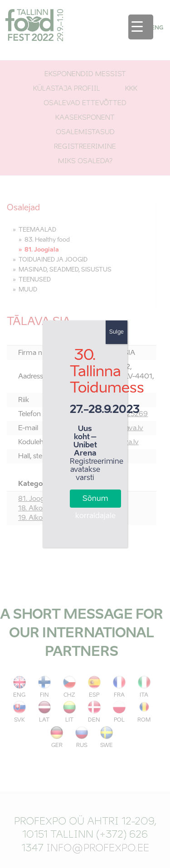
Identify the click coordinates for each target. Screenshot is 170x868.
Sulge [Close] (117, 332)
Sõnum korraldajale (95, 502)
